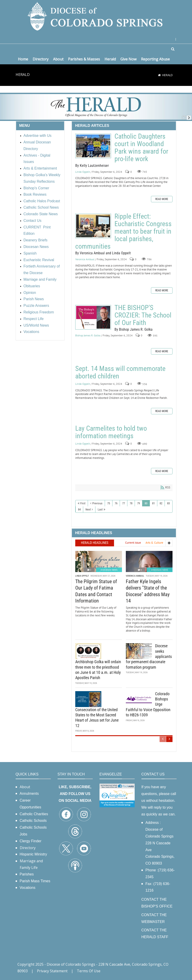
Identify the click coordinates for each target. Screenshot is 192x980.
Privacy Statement (52, 971)
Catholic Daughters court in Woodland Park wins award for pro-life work (93, 146)
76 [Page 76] (116, 503)
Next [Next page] (88, 509)
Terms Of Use (89, 971)
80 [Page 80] (146, 503)
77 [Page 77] (124, 503)
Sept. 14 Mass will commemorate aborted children (120, 372)
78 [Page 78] (131, 503)
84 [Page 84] (79, 509)
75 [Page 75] (109, 503)
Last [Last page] (100, 509)
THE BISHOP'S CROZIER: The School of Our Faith (93, 317)
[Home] (159, 75)
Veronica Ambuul (85, 259)
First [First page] (83, 503)
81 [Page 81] (153, 503)
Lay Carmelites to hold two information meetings (111, 432)
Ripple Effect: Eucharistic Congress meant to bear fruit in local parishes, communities (93, 226)
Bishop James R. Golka (88, 336)
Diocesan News (109, 570)
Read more (162, 199)
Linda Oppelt (83, 172)
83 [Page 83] (168, 503)
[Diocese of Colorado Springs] (96, 16)
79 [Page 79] (139, 503)
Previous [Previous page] (97, 503)
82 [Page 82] (161, 503)
